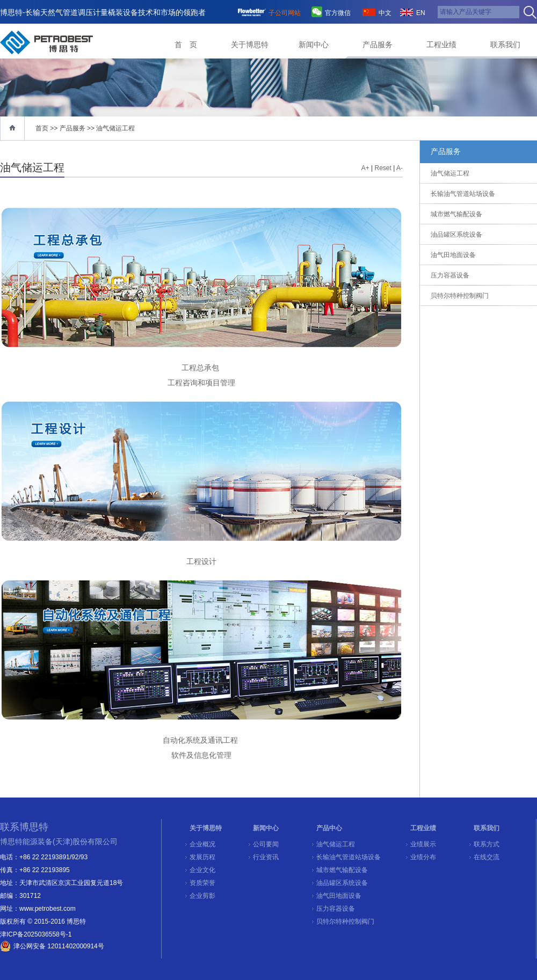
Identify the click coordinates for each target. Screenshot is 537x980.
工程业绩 (441, 45)
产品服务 (378, 45)
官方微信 (338, 13)
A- (400, 168)
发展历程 (202, 857)
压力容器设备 (336, 909)
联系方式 (487, 844)
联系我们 (505, 45)
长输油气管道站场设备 (349, 857)
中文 (385, 13)
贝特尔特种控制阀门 (345, 922)
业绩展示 (423, 844)
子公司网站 (285, 13)
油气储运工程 (115, 128)
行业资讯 (266, 857)
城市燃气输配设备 (342, 870)
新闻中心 (314, 45)
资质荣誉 (202, 883)
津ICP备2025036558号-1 (36, 934)
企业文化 (202, 870)
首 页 (186, 45)
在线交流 (487, 857)
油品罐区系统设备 (342, 883)
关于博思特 (250, 45)
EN (421, 13)
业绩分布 (423, 857)
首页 (42, 128)
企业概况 (202, 844)
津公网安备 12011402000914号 (59, 946)
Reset (383, 168)
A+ (365, 168)
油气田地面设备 (339, 896)
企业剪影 (202, 896)
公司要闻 (266, 844)
